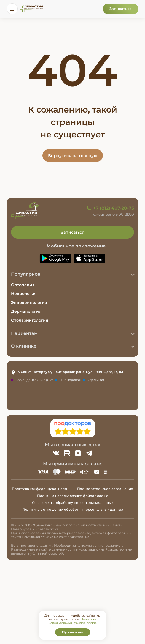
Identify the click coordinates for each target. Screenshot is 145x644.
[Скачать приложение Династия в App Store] (90, 258)
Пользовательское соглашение (105, 489)
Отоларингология (30, 320)
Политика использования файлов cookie (73, 496)
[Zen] (78, 453)
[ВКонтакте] (56, 453)
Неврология (24, 294)
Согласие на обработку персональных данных (73, 503)
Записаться (121, 9)
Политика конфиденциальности (40, 489)
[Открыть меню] (12, 9)
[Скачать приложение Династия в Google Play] (55, 258)
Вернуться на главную (73, 156)
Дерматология (26, 311)
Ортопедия (23, 285)
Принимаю (72, 632)
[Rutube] (67, 453)
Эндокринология (29, 303)
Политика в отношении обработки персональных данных (73, 509)
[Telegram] (89, 453)
